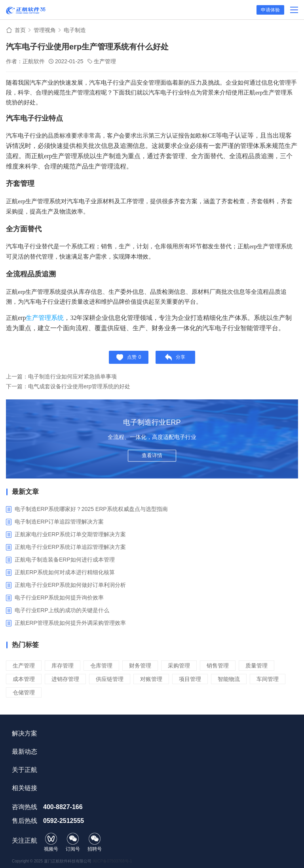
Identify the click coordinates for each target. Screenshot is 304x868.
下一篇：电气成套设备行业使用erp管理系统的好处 (68, 386)
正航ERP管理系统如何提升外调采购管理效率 (70, 623)
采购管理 (179, 666)
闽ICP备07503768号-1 (112, 861)
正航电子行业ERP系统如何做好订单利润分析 (70, 585)
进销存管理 (65, 679)
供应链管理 (110, 679)
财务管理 (140, 666)
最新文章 (25, 492)
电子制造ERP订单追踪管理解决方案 (59, 522)
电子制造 (75, 30)
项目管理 (190, 679)
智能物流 (229, 679)
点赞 (129, 357)
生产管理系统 (45, 318)
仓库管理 (101, 666)
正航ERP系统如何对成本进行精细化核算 (65, 572)
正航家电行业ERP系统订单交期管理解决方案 (70, 534)
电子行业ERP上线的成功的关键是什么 (62, 610)
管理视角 (45, 30)
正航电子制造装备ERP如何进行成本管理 (65, 560)
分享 (175, 357)
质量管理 (256, 666)
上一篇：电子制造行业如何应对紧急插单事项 (61, 376)
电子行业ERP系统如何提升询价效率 (59, 598)
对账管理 (151, 679)
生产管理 (105, 61)
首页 (20, 30)
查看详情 (152, 455)
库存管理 (63, 666)
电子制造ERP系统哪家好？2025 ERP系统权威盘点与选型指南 (91, 509)
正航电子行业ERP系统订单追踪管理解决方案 (70, 547)
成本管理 (24, 679)
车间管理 (268, 679)
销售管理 (218, 666)
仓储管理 (24, 692)
